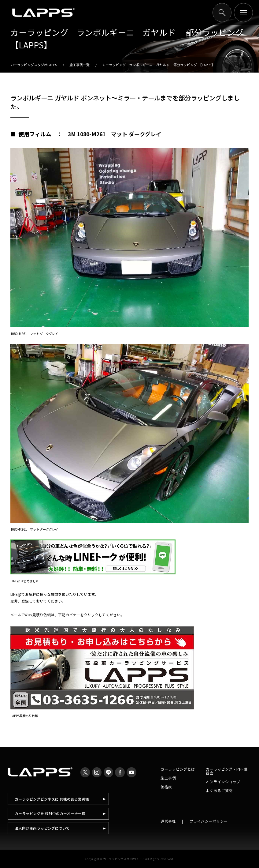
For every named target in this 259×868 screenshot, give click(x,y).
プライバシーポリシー (209, 821)
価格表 (166, 787)
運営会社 (168, 821)
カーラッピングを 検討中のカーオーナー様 (50, 813)
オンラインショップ (223, 782)
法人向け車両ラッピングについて (42, 828)
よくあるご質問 (219, 790)
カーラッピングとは (178, 769)
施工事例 (168, 778)
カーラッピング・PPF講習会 (227, 771)
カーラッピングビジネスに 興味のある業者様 (52, 799)
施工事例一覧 (80, 65)
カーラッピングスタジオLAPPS (34, 65)
